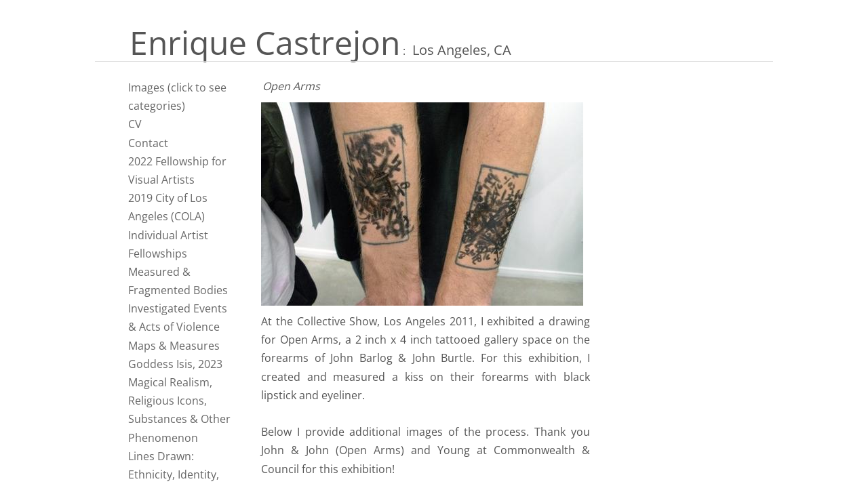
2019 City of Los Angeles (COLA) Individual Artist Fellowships (168, 226)
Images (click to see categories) (177, 97)
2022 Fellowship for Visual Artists (177, 170)
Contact (148, 143)
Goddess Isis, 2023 (175, 364)
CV (135, 124)
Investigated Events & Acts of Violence (178, 318)
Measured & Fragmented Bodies (178, 281)
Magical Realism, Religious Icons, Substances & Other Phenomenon (179, 410)
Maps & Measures (174, 346)
